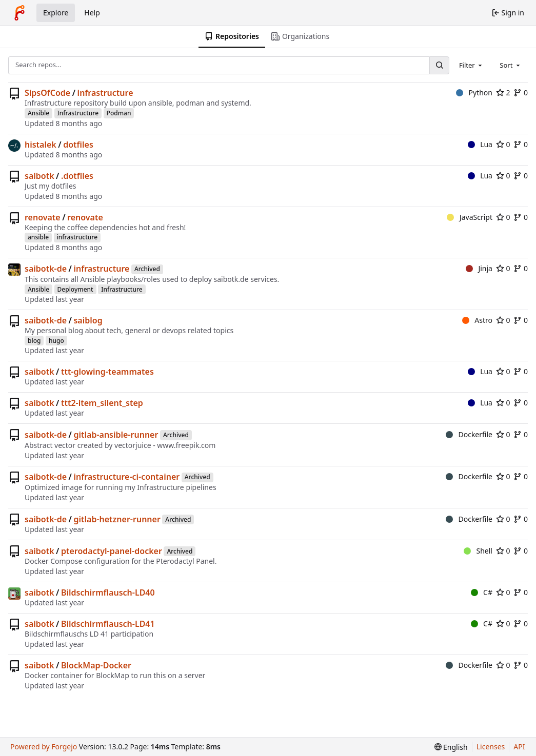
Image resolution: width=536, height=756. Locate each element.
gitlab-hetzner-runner (117, 519)
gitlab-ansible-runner (116, 435)
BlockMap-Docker (96, 665)
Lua (480, 144)
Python (474, 93)
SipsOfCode (47, 93)
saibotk (39, 176)
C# (482, 592)
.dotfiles (77, 176)
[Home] (19, 13)
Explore (56, 13)
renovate (43, 217)
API (519, 747)
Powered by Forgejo (44, 747)
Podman (119, 113)
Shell (478, 551)
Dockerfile (469, 434)
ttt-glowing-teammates (107, 372)
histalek (41, 145)
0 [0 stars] (503, 144)
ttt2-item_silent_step (102, 403)
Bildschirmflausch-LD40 (108, 592)
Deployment (75, 289)
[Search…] (439, 65)
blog (34, 341)
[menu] (451, 747)
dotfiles (78, 145)
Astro (477, 320)
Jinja (479, 268)
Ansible (38, 113)
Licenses (491, 747)
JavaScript (470, 217)
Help (92, 13)
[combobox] (471, 65)
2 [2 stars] (503, 93)
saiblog (88, 320)
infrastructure (105, 93)
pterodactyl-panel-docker (112, 551)
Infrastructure (78, 113)
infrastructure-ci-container (126, 477)
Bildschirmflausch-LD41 (108, 624)
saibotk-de (46, 269)
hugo (56, 341)
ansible (38, 237)
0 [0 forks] (521, 93)
